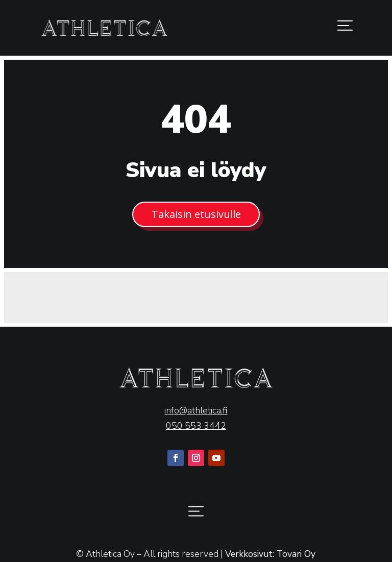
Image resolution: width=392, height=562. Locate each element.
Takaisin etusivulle (196, 214)
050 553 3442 (196, 426)
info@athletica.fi (196, 410)
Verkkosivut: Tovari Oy (270, 554)
